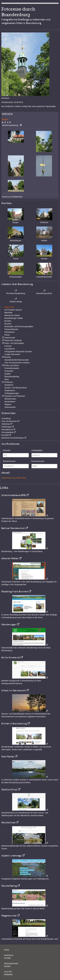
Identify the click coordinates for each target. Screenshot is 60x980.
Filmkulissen (10, 332)
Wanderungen (9, 625)
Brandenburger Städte (14, 318)
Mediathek (8, 974)
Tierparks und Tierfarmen (15, 396)
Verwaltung (6, 418)
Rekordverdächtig (12, 377)
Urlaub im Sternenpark (13, 690)
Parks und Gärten (12, 365)
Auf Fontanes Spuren (13, 310)
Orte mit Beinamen (9, 421)
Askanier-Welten (10, 558)
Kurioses (8, 346)
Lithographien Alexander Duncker (18, 352)
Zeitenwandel (10, 407)
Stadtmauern (10, 390)
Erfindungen (7, 427)
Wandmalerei (10, 402)
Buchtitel (5, 435)
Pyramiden (9, 371)
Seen (7, 379)
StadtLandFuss (9, 790)
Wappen (8, 404)
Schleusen (9, 382)
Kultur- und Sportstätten (14, 343)
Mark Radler (8, 757)
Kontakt (7, 958)
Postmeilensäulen (12, 368)
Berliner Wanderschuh (13, 528)
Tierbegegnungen (12, 393)
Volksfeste (6, 424)
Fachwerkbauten (11, 329)
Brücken (8, 321)
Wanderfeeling (9, 886)
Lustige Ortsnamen (12, 354)
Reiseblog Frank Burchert (15, 592)
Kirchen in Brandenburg (14, 724)
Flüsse (7, 335)
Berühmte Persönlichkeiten (13, 438)
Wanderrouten (10, 399)
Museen (8, 357)
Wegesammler (9, 916)
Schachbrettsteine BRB (13, 495)
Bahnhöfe (8, 313)
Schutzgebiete (7, 432)
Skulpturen (9, 385)
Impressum (9, 955)
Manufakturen (7, 430)
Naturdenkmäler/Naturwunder (17, 360)
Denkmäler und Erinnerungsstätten (19, 326)
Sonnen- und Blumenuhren (16, 388)
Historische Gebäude (13, 340)
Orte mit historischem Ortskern (17, 363)
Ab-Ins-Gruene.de (11, 657)
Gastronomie (10, 338)
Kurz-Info (8, 972)
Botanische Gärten (12, 315)
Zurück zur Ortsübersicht (12, 197)
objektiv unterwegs (11, 856)
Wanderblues (8, 823)
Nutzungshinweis (11, 963)
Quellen (8, 374)
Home (7, 950)
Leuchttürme (10, 349)
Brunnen (8, 324)
